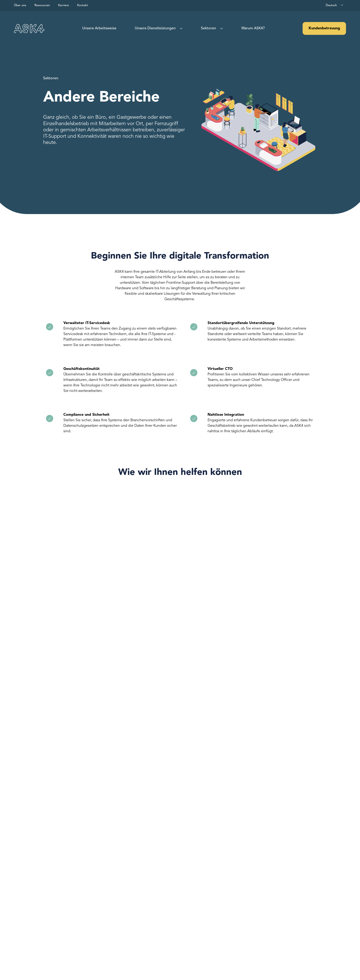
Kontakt (83, 5)
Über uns (20, 5)
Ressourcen (42, 5)
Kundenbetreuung (324, 28)
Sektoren (208, 28)
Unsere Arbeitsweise (99, 28)
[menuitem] (99, 28)
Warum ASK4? (253, 28)
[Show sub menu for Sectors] (221, 29)
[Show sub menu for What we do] (180, 29)
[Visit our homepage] (29, 29)
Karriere (63, 5)
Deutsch (331, 5)
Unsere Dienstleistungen (155, 28)
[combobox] (335, 6)
